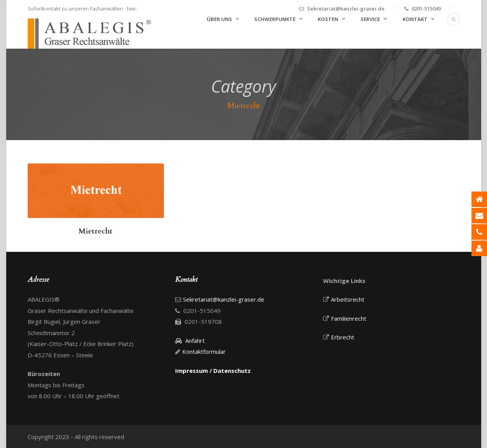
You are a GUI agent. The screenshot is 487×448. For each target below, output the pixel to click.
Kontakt (415, 19)
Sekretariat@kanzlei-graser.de (346, 9)
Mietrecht (96, 231)
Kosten (328, 19)
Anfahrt (195, 341)
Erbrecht (343, 337)
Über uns (219, 19)
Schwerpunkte (275, 19)
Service (370, 19)
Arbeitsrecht (348, 299)
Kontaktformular (204, 351)
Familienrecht (349, 318)
